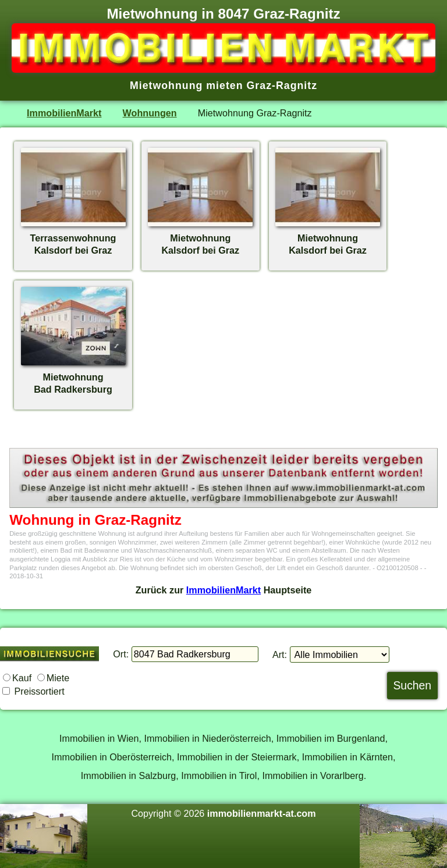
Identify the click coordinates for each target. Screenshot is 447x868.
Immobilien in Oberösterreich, (113, 757)
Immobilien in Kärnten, (349, 757)
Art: (280, 654)
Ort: (121, 654)
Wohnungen (150, 113)
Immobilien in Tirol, (220, 775)
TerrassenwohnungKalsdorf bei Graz (73, 238)
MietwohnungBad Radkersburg (73, 377)
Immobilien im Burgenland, (332, 738)
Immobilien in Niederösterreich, (209, 738)
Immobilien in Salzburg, (130, 775)
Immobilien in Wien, (100, 738)
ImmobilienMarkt (64, 113)
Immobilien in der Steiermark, (238, 757)
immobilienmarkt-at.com (262, 813)
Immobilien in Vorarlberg (313, 775)
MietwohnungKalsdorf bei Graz (200, 238)
